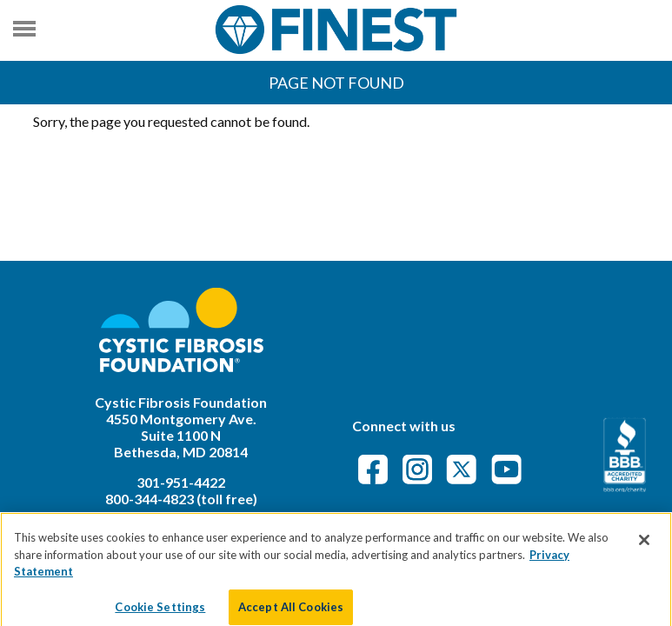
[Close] (644, 548)
